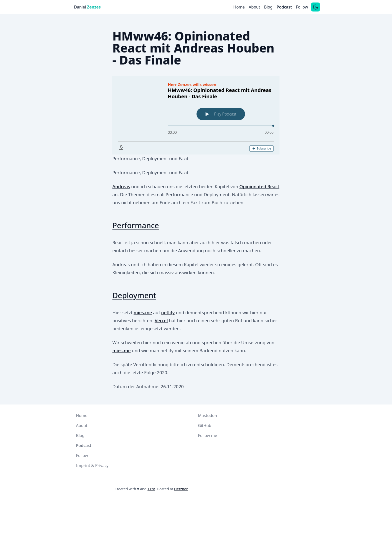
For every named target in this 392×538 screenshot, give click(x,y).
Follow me (207, 435)
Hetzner (181, 489)
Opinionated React (259, 186)
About (254, 7)
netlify (168, 312)
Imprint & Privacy (92, 465)
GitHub (205, 425)
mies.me (143, 312)
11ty (151, 489)
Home (239, 7)
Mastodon (207, 415)
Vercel (161, 320)
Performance (135, 225)
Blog (268, 7)
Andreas (121, 186)
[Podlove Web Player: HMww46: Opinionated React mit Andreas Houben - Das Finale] (196, 115)
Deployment (134, 295)
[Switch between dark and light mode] (315, 7)
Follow (302, 7)
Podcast (284, 7)
